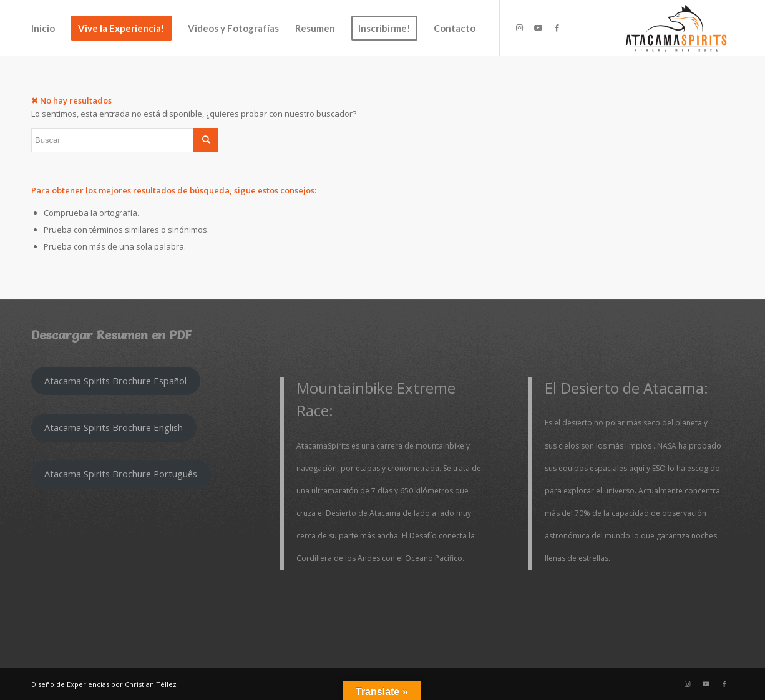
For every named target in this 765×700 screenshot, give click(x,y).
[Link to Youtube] (538, 27)
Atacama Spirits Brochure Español (115, 381)
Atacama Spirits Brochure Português (121, 474)
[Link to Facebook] (557, 27)
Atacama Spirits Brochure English (114, 427)
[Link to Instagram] (519, 27)
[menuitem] (43, 28)
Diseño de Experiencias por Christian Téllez (104, 684)
